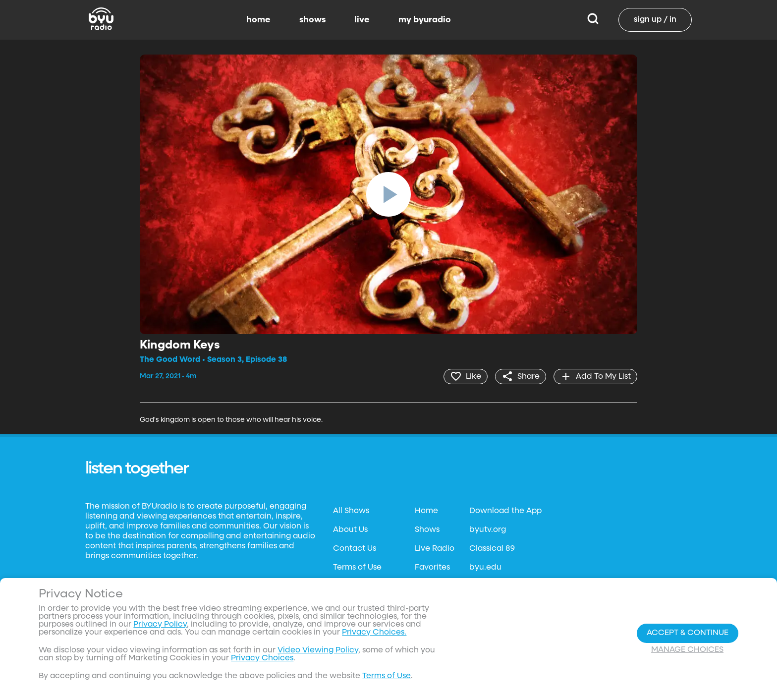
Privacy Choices (262, 658)
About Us (350, 530)
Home (426, 511)
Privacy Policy (160, 625)
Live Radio (435, 549)
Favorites (432, 568)
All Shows (351, 511)
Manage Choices (687, 650)
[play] (388, 194)
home (258, 20)
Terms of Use (357, 568)
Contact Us (355, 549)
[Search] (593, 20)
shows (312, 20)
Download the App (505, 511)
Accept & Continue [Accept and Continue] (688, 633)
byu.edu (485, 568)
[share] (521, 376)
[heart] (466, 376)
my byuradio (425, 20)
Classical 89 (492, 549)
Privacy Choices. (374, 633)
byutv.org (488, 530)
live (362, 20)
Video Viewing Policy (318, 650)
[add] (595, 376)
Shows (427, 530)
